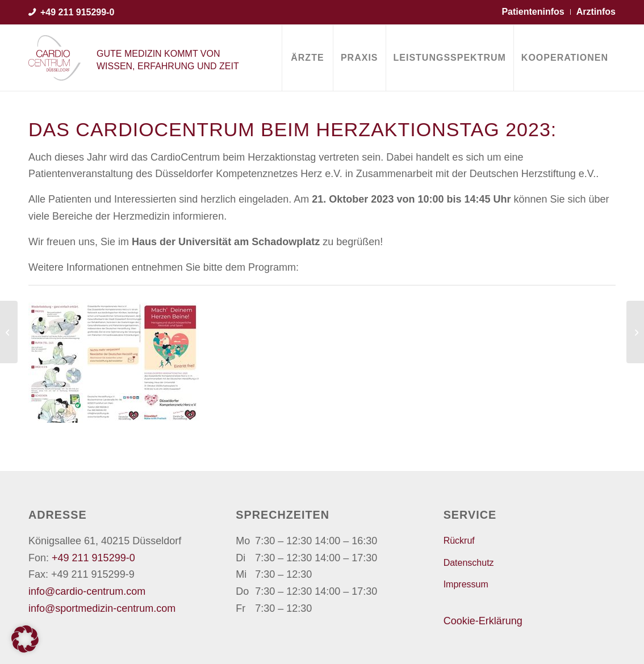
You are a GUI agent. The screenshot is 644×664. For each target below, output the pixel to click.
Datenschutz (469, 563)
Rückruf (459, 541)
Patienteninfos (533, 12)
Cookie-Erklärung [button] (483, 621)
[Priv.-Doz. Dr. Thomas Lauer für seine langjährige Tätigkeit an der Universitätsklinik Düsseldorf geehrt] (635, 332)
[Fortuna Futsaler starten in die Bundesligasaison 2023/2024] (9, 332)
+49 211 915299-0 (77, 12)
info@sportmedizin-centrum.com (102, 608)
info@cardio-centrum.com (87, 591)
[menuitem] (307, 58)
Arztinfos (596, 12)
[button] (25, 639)
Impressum (466, 584)
